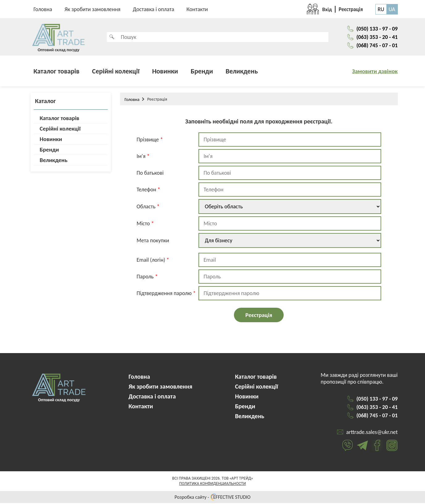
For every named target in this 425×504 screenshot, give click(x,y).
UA (392, 9)
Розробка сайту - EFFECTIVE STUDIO (212, 498)
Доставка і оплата (153, 9)
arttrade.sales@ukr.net (372, 433)
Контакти (197, 9)
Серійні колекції (116, 72)
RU (381, 9)
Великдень (242, 72)
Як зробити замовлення (92, 9)
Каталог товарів (57, 72)
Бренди (202, 72)
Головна (43, 9)
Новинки (165, 72)
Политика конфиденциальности (212, 485)
